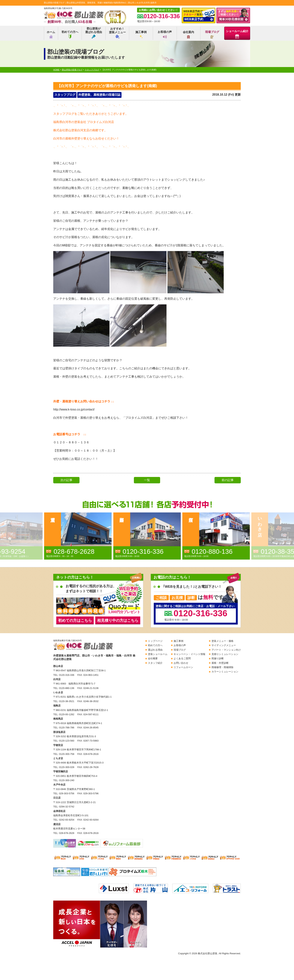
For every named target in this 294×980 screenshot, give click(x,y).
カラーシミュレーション (225, 672)
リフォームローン (183, 667)
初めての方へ (70, 34)
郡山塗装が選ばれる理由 (94, 33)
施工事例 (141, 34)
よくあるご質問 (182, 658)
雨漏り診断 (218, 658)
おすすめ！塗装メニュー (117, 33)
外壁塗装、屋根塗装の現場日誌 (99, 95)
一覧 (147, 480)
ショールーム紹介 (237, 34)
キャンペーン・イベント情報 (189, 654)
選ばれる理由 (155, 650)
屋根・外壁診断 (220, 663)
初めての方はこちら (75, 620)
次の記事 (66, 480)
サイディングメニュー (224, 645)
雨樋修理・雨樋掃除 (222, 667)
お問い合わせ (181, 663)
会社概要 (153, 658)
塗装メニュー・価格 (222, 641)
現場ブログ (212, 34)
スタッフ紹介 (155, 663)
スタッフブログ (65, 95)
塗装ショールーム (158, 654)
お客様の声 (165, 34)
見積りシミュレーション (225, 654)
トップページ (155, 641)
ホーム (51, 34)
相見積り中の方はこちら (118, 620)
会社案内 (188, 34)
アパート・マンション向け (226, 650)
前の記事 (228, 480)
